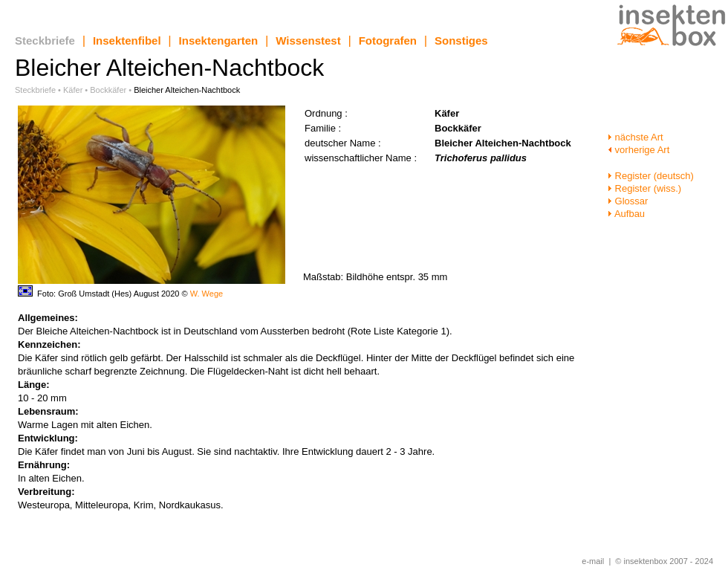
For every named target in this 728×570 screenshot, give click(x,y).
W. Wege (207, 294)
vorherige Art (638, 150)
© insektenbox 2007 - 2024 (664, 561)
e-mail (593, 561)
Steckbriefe (45, 41)
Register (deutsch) (651, 176)
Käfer (73, 90)
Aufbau (626, 214)
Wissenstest (308, 41)
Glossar (628, 201)
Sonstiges (461, 41)
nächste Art (636, 137)
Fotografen (388, 41)
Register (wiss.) (644, 188)
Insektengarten (219, 41)
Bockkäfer (108, 90)
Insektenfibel (127, 41)
